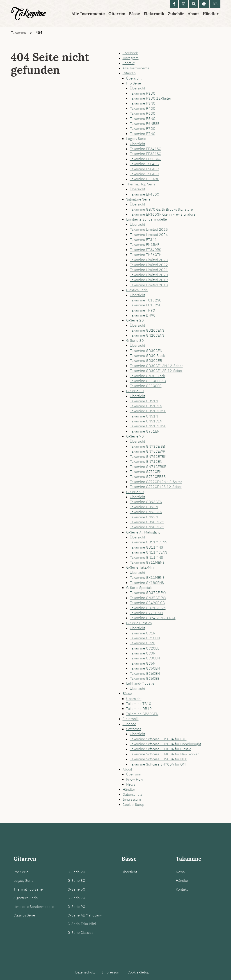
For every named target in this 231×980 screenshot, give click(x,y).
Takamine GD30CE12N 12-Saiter (156, 366)
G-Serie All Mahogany (143, 532)
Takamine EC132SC (146, 305)
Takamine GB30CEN (142, 714)
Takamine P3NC (143, 103)
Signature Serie (138, 199)
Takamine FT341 (143, 239)
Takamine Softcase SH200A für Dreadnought (165, 744)
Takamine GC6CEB (145, 678)
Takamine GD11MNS (146, 547)
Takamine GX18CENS (147, 583)
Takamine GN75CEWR (148, 451)
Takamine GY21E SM (146, 613)
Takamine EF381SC (145, 154)
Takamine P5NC (143, 119)
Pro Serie (134, 83)
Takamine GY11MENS (147, 562)
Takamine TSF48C (144, 174)
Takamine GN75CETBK (148, 456)
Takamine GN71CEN (146, 461)
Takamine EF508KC (145, 159)
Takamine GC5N (143, 663)
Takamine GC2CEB (145, 648)
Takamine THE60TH (146, 255)
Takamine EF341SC (145, 149)
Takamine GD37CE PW (148, 593)
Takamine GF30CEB (146, 386)
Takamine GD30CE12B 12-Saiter (156, 371)
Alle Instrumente (88, 14)
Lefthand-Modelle (140, 683)
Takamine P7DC (143, 128)
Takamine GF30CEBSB (148, 381)
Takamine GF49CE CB (147, 603)
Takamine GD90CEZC (147, 522)
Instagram (131, 58)
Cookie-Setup (133, 805)
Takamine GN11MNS (146, 557)
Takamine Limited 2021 (149, 270)
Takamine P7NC (143, 134)
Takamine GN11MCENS (149, 552)
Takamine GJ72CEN (146, 472)
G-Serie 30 (135, 340)
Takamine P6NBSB (145, 123)
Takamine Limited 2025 (149, 229)
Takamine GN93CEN (146, 512)
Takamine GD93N (144, 507)
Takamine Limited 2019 (149, 280)
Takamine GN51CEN (146, 421)
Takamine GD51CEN (146, 406)
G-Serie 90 (135, 492)
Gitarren (117, 14)
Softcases (134, 729)
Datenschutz (132, 794)
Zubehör (176, 14)
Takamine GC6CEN (145, 673)
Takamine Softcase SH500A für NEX (158, 759)
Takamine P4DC (143, 108)
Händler (211, 14)
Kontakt (129, 63)
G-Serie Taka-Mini (140, 567)
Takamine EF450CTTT (148, 194)
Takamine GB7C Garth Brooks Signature (161, 209)
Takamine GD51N (144, 401)
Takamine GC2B (143, 643)
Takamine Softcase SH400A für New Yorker (164, 754)
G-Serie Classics (139, 623)
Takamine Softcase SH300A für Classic (160, 749)
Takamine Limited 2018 (149, 285)
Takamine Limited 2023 (149, 260)
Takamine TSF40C (144, 164)
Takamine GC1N (143, 633)
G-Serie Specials (139, 588)
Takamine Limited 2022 (149, 265)
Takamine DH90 (143, 315)
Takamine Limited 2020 (149, 275)
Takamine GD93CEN (146, 502)
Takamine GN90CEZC (147, 527)
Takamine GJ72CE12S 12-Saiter (156, 487)
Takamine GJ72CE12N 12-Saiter (156, 482)
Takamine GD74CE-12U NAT (153, 618)
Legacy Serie (136, 139)
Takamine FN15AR (145, 244)
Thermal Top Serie (141, 184)
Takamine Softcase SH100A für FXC (158, 739)
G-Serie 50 (135, 391)
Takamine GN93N (144, 517)
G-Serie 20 (135, 320)
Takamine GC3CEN (145, 658)
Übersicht (134, 78)
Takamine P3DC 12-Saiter (151, 98)
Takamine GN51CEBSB (148, 426)
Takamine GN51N (144, 416)
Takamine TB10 (139, 704)
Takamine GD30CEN (146, 351)
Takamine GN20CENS (147, 335)
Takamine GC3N (143, 653)
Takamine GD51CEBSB (148, 411)
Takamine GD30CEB (146, 360)
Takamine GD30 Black (147, 356)
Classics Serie (137, 290)
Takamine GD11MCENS (149, 542)
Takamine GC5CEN (145, 668)
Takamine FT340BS (145, 250)
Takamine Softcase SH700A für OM (158, 764)
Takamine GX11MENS (147, 577)
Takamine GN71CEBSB (148, 467)
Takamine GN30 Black (147, 376)
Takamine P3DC (143, 93)
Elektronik (154, 14)
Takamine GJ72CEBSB (148, 476)
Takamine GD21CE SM (148, 608)
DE (215, 4)
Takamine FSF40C (144, 169)
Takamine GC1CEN (145, 638)
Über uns (133, 774)
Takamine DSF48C (145, 179)
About (193, 14)
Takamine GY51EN (145, 431)
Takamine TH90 (142, 310)
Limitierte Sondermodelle (147, 219)
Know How (135, 779)
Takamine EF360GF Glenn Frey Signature (163, 214)
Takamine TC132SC (146, 300)
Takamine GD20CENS (147, 330)
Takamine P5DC (143, 113)
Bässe (134, 14)
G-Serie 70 (135, 436)
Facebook (130, 53)
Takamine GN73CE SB (147, 446)
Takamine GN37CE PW (148, 598)
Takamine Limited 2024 (149, 235)
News (131, 784)
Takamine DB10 (139, 709)
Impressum (132, 799)
